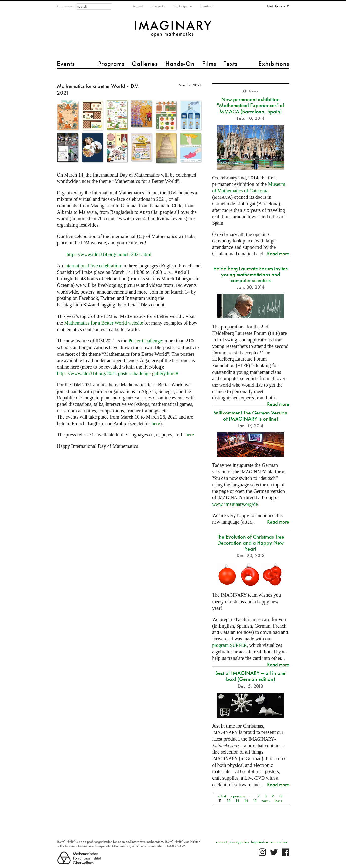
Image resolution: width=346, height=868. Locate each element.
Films (209, 64)
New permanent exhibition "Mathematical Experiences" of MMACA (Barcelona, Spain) (251, 105)
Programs (111, 64)
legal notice (259, 842)
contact (222, 842)
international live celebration (92, 266)
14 (246, 801)
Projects (158, 6)
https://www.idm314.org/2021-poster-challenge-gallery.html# (118, 373)
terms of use (278, 842)
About (138, 6)
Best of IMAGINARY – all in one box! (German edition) (250, 676)
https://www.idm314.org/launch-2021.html (109, 254)
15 (255, 801)
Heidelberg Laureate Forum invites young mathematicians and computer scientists (250, 274)
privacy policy (239, 842)
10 (281, 796)
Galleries (145, 64)
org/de (235, 504)
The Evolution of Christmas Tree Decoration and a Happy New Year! (251, 543)
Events (66, 64)
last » (279, 801)
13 (237, 801)
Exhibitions (274, 64)
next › (266, 801)
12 (229, 801)
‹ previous (238, 796)
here (156, 423)
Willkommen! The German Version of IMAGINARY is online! (250, 416)
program (229, 645)
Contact (207, 6)
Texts (230, 64)
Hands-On (180, 64)
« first (222, 796)
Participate (183, 6)
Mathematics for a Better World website (104, 323)
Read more (278, 253)
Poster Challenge (145, 341)
